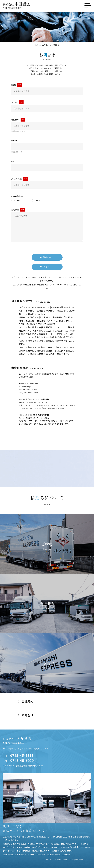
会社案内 (27, 702)
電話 (19, 200)
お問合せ (54, 45)
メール (39, 200)
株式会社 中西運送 (42, 45)
